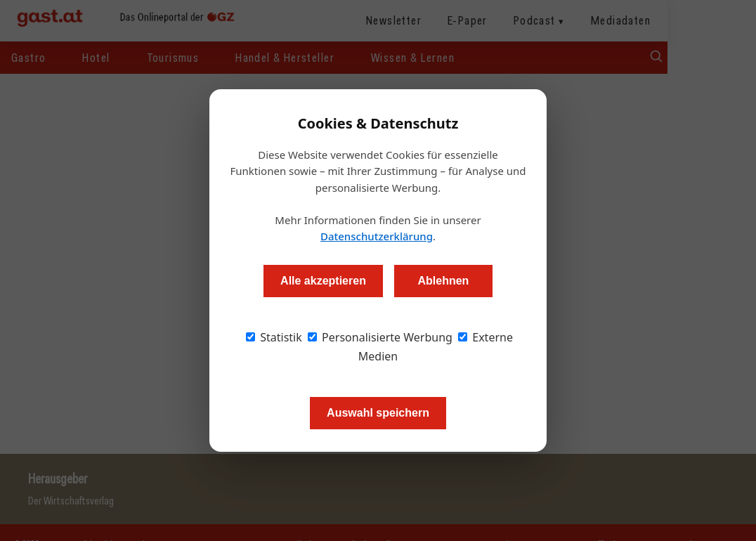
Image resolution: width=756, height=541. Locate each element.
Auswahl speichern (378, 413)
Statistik (274, 337)
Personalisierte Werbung (380, 337)
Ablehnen (443, 281)
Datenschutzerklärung (377, 236)
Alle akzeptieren (323, 281)
